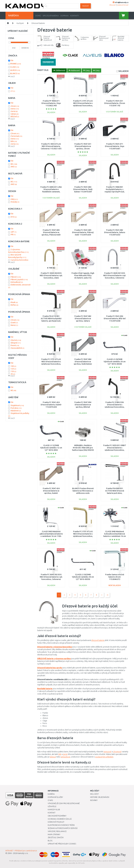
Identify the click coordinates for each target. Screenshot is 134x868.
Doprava (65, 16)
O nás (50, 800)
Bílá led (15, 117)
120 (13, 369)
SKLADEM (123, 71)
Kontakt (52, 813)
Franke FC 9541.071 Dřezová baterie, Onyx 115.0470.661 (115, 146)
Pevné (15, 345)
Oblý (14, 199)
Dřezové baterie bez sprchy (50, 668)
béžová (53, 757)
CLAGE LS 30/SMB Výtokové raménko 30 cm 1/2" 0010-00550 (83, 577)
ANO (14, 167)
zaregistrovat (123, 5)
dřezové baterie (98, 640)
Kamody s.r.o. (23, 853)
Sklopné (16, 343)
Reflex (15, 305)
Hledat (86, 6)
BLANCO (15, 73)
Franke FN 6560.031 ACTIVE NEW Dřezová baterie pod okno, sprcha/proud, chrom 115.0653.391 (115, 493)
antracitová (65, 757)
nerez (15, 109)
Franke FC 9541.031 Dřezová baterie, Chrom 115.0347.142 (115, 103)
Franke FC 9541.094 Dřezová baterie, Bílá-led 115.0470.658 (115, 319)
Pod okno (16, 408)
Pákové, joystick (19, 280)
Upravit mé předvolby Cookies (62, 844)
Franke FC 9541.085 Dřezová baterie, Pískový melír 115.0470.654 (83, 232)
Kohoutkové (17, 282)
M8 (13, 234)
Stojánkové (17, 405)
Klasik (14, 302)
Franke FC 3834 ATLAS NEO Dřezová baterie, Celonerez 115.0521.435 (51, 146)
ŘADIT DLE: (43, 70)
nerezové (107, 752)
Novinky (94, 800)
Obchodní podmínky (57, 816)
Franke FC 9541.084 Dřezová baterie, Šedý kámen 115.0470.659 (83, 189)
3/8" (14, 232)
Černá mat (16, 136)
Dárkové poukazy (56, 822)
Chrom (15, 133)
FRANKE (16, 64)
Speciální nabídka (51, 16)
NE (14, 164)
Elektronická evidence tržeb (61, 825)
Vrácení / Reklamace (57, 831)
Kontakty (75, 16)
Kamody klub (54, 810)
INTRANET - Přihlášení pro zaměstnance (21, 851)
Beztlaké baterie (45, 689)
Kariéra (51, 794)
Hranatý (15, 202)
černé (65, 754)
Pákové (16, 277)
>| (107, 595)
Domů (38, 16)
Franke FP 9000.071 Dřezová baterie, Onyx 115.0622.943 (51, 103)
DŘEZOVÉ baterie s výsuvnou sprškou (54, 659)
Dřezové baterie (38, 23)
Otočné (16, 340)
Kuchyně (20, 23)
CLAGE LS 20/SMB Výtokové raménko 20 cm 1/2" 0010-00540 (115, 362)
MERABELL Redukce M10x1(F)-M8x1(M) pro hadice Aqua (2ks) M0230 (83, 448)
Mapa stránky (54, 834)
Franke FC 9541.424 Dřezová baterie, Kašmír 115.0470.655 (51, 405)
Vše (12, 60)
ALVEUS (15, 70)
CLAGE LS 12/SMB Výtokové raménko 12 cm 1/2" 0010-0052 (51, 448)
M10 (14, 217)
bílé (60, 754)
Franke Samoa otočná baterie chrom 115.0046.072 (115, 577)
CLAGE (15, 67)
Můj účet (94, 794)
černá (14, 111)
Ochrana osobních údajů (60, 819)
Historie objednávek (100, 797)
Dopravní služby (55, 797)
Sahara (15, 114)
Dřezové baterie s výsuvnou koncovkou (55, 647)
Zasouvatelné (18, 348)
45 (13, 374)
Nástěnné (16, 411)
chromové (117, 752)
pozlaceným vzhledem (104, 757)
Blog (50, 841)
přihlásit (113, 5)
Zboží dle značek (56, 837)
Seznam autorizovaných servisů (63, 828)
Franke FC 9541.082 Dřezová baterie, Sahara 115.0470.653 (115, 232)
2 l (13, 91)
